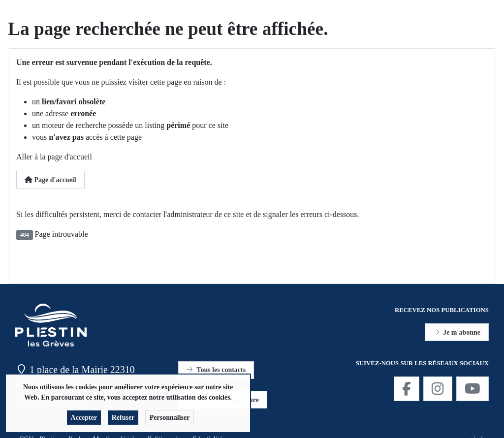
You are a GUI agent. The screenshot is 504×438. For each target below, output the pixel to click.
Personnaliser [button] (170, 420)
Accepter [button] (84, 420)
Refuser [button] (123, 420)
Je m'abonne (457, 332)
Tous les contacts (216, 370)
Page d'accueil (50, 180)
